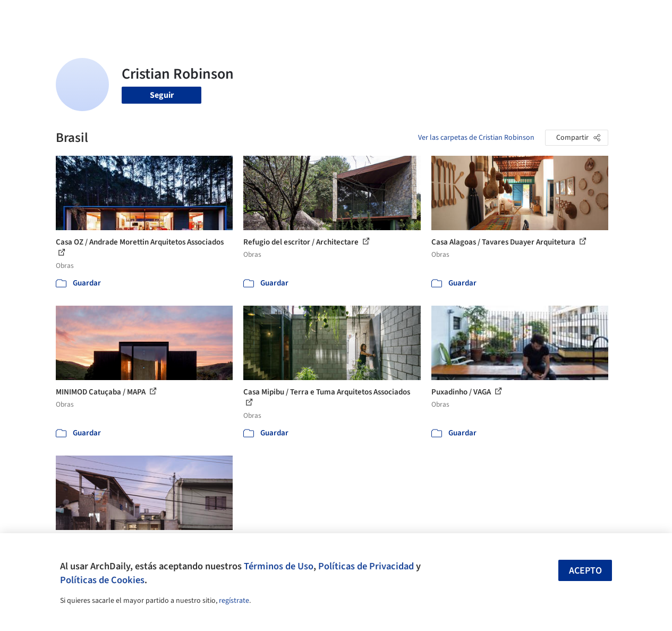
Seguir (162, 95)
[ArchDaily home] (34, 15)
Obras (275, 15)
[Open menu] (639, 15)
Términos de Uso (279, 566)
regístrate (234, 601)
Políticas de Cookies (102, 580)
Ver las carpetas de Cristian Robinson (476, 138)
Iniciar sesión (516, 15)
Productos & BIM (369, 15)
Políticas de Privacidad (366, 566)
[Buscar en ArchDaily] (166, 15)
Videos (458, 15)
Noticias (422, 15)
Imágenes (312, 15)
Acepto (585, 571)
